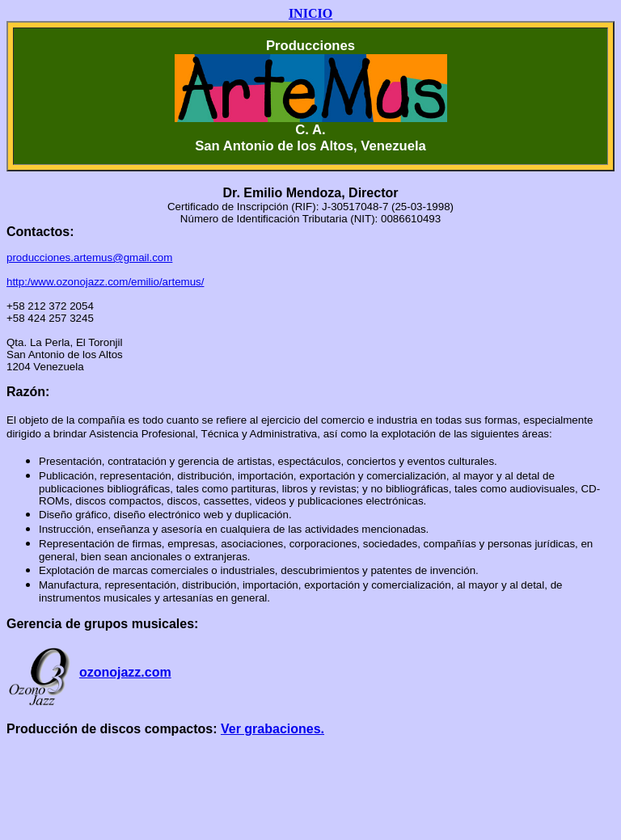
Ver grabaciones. (272, 729)
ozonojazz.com (125, 672)
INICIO (310, 13)
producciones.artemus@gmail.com (89, 257)
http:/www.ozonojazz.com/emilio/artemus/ (105, 282)
